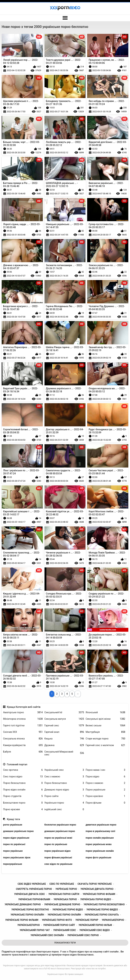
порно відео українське (16, 838)
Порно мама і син (105, 770)
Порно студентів (23, 796)
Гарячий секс (64, 726)
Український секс (64, 770)
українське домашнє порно (23, 904)
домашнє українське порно (18, 831)
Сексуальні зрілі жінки (105, 719)
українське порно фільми (22, 920)
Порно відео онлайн (23, 790)
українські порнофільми (34, 899)
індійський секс (64, 809)
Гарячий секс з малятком (105, 745)
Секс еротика (23, 770)
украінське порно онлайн (27, 915)
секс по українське (62, 884)
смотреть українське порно (34, 889)
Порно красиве (23, 809)
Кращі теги (13, 819)
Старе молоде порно (105, 739)
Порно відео (105, 777)
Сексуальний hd (64, 712)
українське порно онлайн (64, 915)
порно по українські (14, 844)
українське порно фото (57, 920)
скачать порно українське (95, 884)
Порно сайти (64, 796)
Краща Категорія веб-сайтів (24, 707)
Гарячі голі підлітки (23, 726)
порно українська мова (99, 844)
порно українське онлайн (100, 851)
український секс (64, 930)
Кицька (64, 739)
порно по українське (56, 844)
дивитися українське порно (101, 825)
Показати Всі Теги (65, 943)
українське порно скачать (102, 915)
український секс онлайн (47, 935)
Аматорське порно (23, 712)
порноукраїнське (13, 864)
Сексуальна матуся (64, 719)
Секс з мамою (64, 777)
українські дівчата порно (97, 889)
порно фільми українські (58, 857)
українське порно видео (102, 910)
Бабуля (23, 752)
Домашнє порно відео (64, 790)
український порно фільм (95, 925)
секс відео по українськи (58, 864)
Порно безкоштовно (23, 783)
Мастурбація (105, 732)
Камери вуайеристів (23, 745)
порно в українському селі (100, 831)
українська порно (65, 899)
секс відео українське (32, 884)
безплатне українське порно (60, 825)
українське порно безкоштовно (104, 904)
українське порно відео (68, 910)
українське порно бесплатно (30, 910)
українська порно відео (96, 899)
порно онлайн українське (100, 838)
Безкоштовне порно (23, 803)
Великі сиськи (105, 726)
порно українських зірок (17, 857)
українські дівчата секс (30, 894)
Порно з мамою (105, 783)
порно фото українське (99, 857)
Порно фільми (105, 803)
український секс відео (95, 930)
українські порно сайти (64, 894)
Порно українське (105, 790)
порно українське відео (57, 851)
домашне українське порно (60, 831)
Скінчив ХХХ (23, 732)
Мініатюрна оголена (23, 719)
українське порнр (87, 920)
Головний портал (17, 764)
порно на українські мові (58, 838)
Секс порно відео (23, 777)
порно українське (13, 851)
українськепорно (29, 925)
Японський (105, 712)
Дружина (64, 745)
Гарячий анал (64, 732)
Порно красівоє (105, 796)
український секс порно (83, 935)
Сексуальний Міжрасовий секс (64, 753)
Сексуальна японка (23, 739)
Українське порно (64, 803)
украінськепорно (113, 920)
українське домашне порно (62, 904)
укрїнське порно (66, 889)
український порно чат (35, 930)
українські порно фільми (99, 894)
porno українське (13, 825)
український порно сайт (59, 925)
